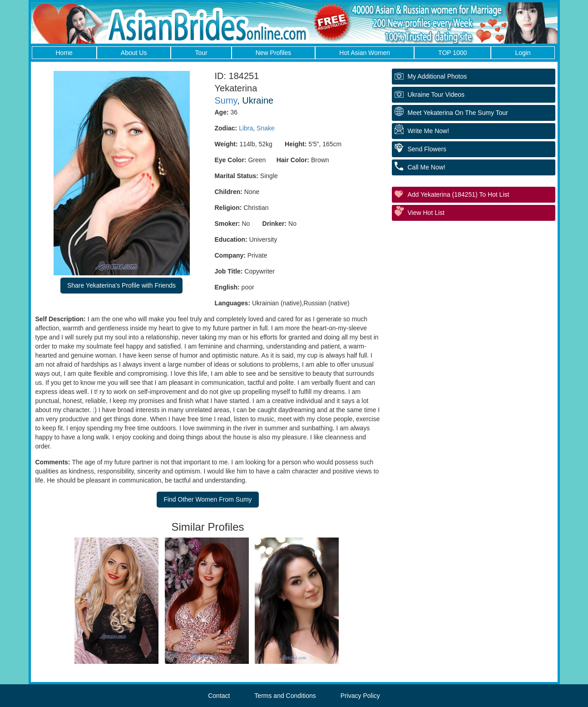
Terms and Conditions (285, 696)
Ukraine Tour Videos (436, 95)
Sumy (226, 100)
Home (64, 53)
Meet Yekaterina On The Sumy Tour (458, 113)
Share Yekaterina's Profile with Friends (121, 285)
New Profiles (274, 53)
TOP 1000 (452, 53)
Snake (266, 128)
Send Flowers (427, 149)
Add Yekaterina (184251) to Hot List (459, 194)
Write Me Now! (429, 131)
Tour (201, 53)
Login (523, 53)
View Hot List (426, 213)
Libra (246, 128)
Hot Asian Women (365, 53)
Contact (219, 696)
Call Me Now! (427, 167)
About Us (134, 53)
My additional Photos (437, 76)
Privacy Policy (360, 696)
